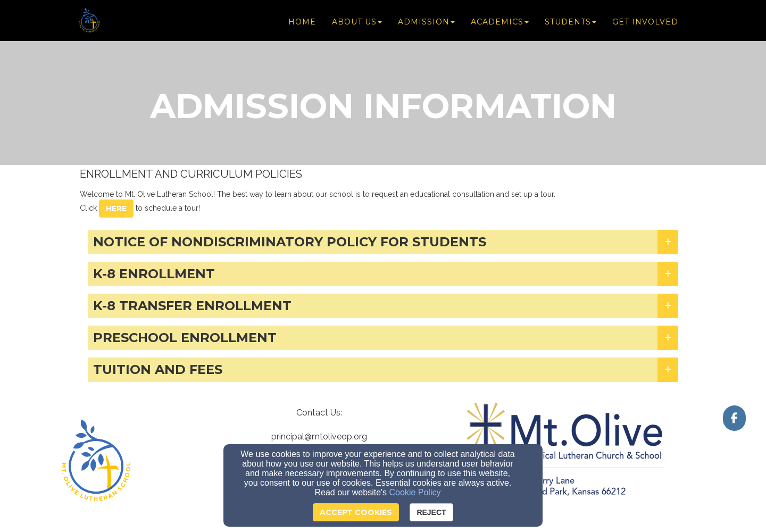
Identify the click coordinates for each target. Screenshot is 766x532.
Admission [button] (426, 22)
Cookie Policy (415, 492)
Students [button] (571, 22)
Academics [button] (500, 22)
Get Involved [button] (645, 22)
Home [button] (302, 22)
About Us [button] (357, 22)
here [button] (116, 209)
